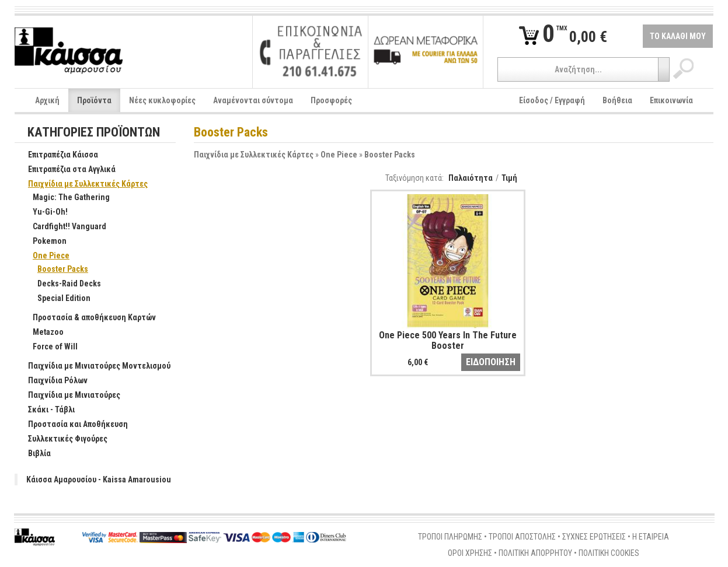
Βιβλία (33, 454)
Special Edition (58, 299)
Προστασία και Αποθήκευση (72, 425)
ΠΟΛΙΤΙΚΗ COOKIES (609, 553)
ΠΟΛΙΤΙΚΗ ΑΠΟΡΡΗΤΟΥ (535, 553)
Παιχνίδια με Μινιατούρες (68, 395)
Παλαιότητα (471, 178)
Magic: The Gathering (65, 198)
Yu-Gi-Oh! (44, 212)
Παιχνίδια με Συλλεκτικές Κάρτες (254, 155)
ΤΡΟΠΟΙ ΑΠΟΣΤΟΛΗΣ (522, 537)
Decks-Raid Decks (63, 284)
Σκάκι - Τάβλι (45, 410)
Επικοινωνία (671, 100)
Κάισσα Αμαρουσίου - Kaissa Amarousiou (99, 480)
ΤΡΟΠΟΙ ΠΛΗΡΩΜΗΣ (450, 537)
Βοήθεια (617, 100)
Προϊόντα (94, 100)
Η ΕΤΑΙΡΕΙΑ (651, 537)
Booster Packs (390, 155)
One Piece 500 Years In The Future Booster (448, 340)
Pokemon (43, 242)
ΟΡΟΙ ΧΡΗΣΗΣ (470, 553)
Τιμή (509, 178)
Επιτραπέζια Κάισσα (57, 155)
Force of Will (49, 347)
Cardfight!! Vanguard (63, 227)
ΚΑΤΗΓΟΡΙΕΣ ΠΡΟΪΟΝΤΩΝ (94, 133)
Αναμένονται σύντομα (253, 100)
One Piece (339, 155)
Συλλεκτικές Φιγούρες (62, 439)
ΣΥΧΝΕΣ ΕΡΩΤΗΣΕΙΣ (594, 537)
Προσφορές (331, 100)
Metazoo (42, 332)
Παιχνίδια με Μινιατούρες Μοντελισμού (93, 366)
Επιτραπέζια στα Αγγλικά (66, 170)
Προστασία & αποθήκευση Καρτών (88, 318)
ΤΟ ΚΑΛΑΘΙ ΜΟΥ (678, 36)
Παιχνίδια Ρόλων (52, 381)
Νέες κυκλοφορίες (162, 100)
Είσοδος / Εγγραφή (552, 100)
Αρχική (47, 100)
